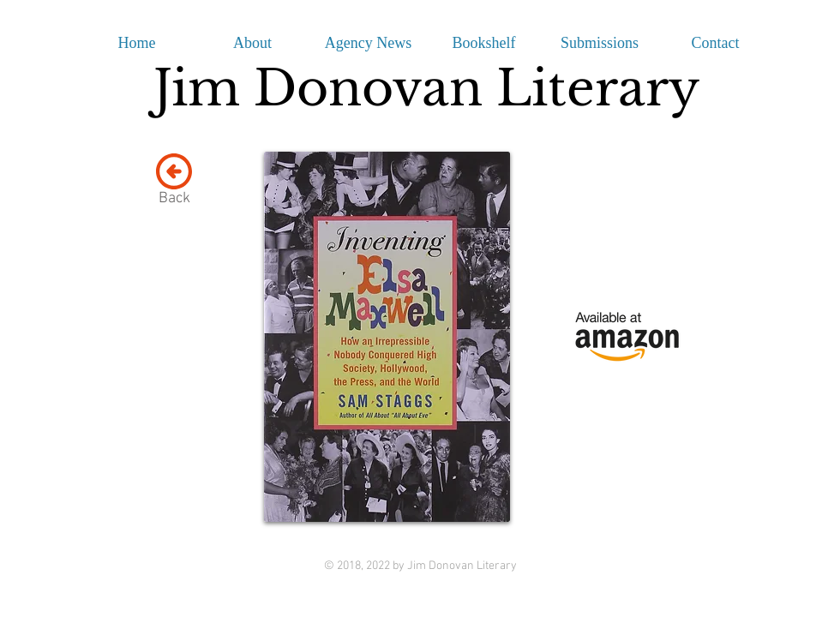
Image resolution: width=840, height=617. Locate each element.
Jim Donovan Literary (426, 88)
